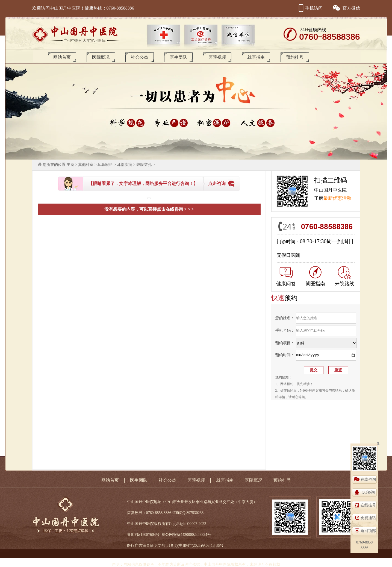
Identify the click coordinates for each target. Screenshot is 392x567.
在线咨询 (368, 479)
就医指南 (256, 57)
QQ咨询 (368, 492)
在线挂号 (368, 505)
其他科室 (86, 165)
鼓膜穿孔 (144, 165)
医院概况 (101, 57)
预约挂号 (295, 57)
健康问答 (286, 277)
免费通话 (368, 518)
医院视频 (217, 57)
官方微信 (346, 8)
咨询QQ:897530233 (188, 513)
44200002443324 (194, 535)
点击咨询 (217, 183)
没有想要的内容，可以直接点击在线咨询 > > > (149, 209)
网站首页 (62, 57)
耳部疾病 (125, 165)
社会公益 (140, 57)
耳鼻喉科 (105, 165)
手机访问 (310, 8)
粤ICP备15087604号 (143, 535)
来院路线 (344, 276)
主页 (70, 165)
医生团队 (178, 57)
